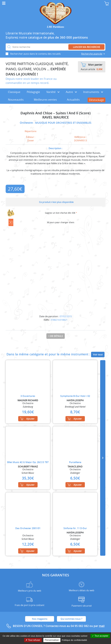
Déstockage (96, 100)
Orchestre (27, 123)
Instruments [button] (93, 92)
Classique (14, 92)
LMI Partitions (56, 27)
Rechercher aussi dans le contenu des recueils (35, 54)
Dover (31, 140)
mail (102, 626)
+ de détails (56, 336)
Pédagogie (33, 92)
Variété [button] (53, 92)
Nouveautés (16, 100)
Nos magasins (40, 619)
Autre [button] (71, 92)
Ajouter (27, 419)
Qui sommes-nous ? (71, 619)
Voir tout (98, 355)
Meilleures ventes (45, 100)
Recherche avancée (92, 54)
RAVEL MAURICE (56, 117)
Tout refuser (33, 640)
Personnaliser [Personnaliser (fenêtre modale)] (52, 640)
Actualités (73, 100)
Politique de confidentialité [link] (74, 640)
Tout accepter (100, 636)
